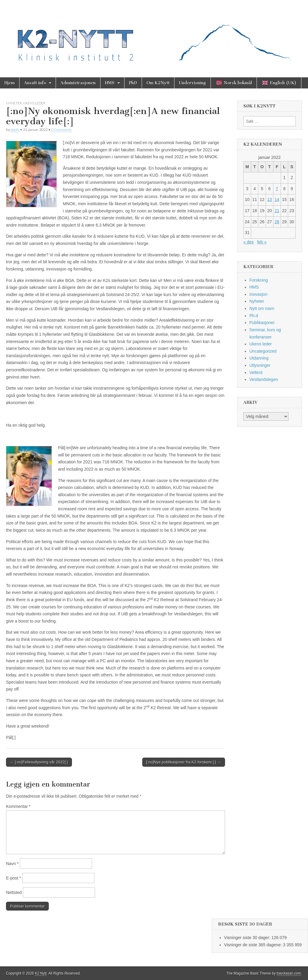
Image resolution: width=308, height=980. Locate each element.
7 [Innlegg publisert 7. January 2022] (277, 189)
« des (248, 242)
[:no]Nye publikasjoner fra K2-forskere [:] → (184, 762)
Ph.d (254, 316)
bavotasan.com (289, 973)
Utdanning (259, 358)
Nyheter (14, 103)
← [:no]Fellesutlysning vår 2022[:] (39, 762)
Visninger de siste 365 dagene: (254, 945)
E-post (14, 878)
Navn (12, 864)
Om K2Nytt (158, 83)
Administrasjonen (78, 83)
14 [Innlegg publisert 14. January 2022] (277, 199)
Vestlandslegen (264, 379)
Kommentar (18, 806)
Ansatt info (35, 83)
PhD (133, 83)
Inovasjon (258, 294)
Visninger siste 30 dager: (248, 938)
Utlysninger (260, 365)
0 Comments (61, 130)
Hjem (10, 83)
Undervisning (192, 83)
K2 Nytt (41, 973)
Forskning (259, 280)
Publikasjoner (262, 323)
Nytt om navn (262, 308)
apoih (15, 130)
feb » (262, 242)
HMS (110, 83)
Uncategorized (263, 351)
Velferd (256, 373)
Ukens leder (34, 103)
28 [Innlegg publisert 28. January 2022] (277, 222)
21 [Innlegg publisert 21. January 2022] (277, 211)
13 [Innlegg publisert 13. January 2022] (269, 199)
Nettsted (14, 892)
